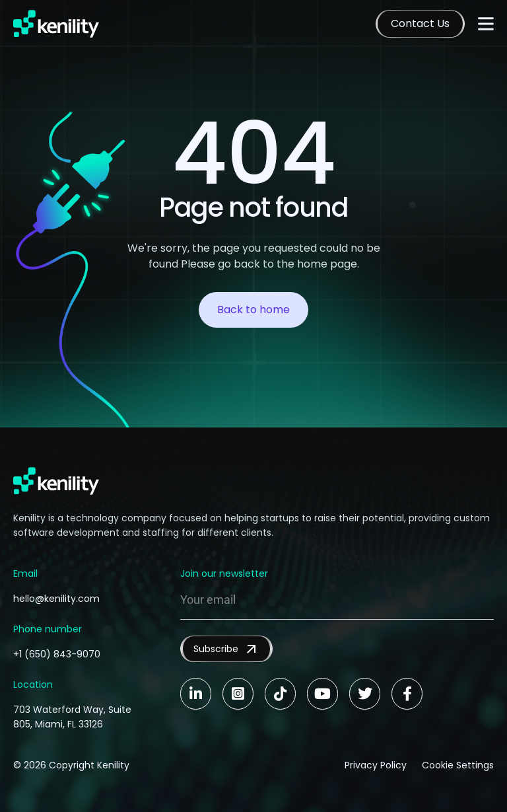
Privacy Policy (375, 765)
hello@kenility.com (56, 599)
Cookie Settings (458, 765)
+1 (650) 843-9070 (57, 654)
